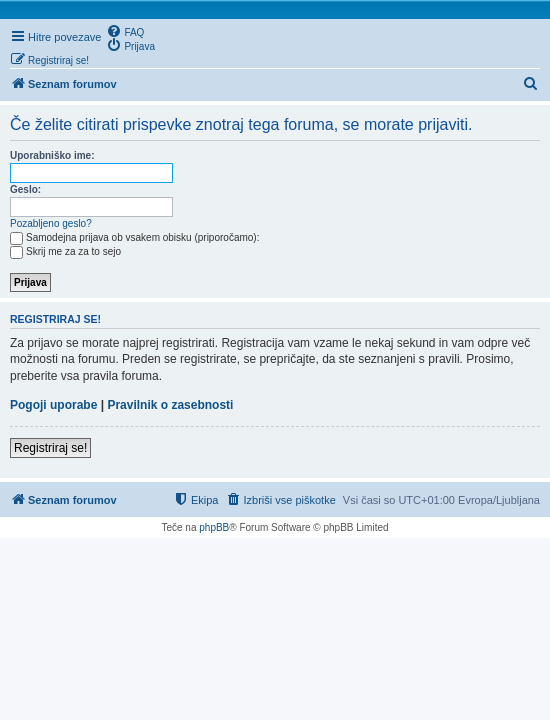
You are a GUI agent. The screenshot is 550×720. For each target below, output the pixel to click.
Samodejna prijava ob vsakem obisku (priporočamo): (134, 237)
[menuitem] (125, 31)
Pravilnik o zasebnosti (170, 405)
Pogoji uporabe (53, 405)
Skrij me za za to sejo (65, 251)
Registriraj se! (50, 448)
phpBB (214, 527)
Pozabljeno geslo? (51, 223)
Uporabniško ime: (52, 155)
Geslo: (25, 189)
